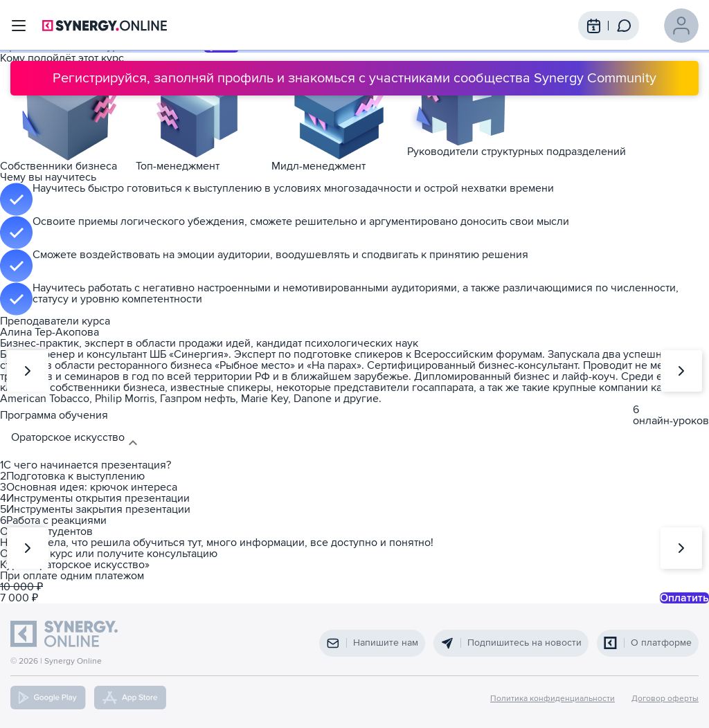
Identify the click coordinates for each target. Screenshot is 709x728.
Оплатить (684, 598)
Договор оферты (665, 699)
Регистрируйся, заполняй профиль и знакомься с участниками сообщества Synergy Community (354, 78)
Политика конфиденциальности (553, 699)
